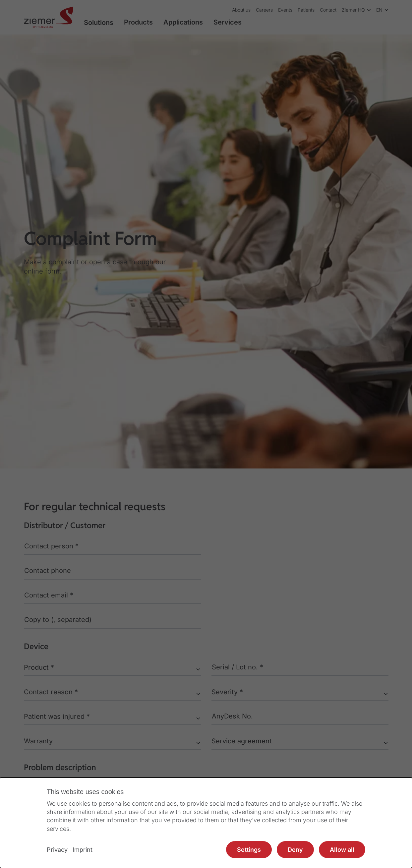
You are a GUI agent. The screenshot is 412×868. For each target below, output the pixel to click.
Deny (295, 850)
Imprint (83, 850)
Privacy (57, 850)
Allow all (342, 850)
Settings (249, 850)
